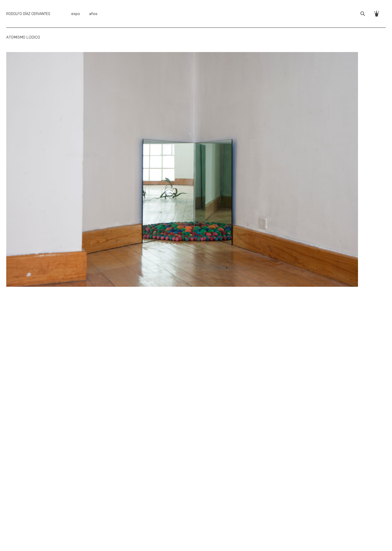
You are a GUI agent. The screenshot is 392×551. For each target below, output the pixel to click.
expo (76, 14)
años (93, 14)
